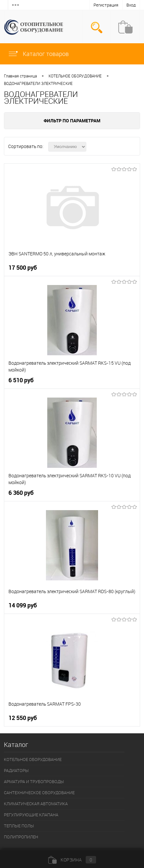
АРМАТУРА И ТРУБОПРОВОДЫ (34, 781)
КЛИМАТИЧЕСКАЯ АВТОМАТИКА (36, 804)
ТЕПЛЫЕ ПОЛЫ (19, 826)
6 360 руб (21, 493)
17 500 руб (23, 268)
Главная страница (20, 76)
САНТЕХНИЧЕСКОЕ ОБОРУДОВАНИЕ (39, 793)
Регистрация (106, 5)
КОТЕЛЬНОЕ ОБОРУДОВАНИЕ (75, 76)
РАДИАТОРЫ (16, 770)
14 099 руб (23, 605)
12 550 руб (23, 718)
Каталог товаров (38, 54)
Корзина (72, 860)
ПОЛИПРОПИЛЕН (21, 837)
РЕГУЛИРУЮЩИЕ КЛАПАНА (31, 815)
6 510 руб (21, 380)
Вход (131, 5)
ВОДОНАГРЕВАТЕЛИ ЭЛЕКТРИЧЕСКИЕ (38, 83)
